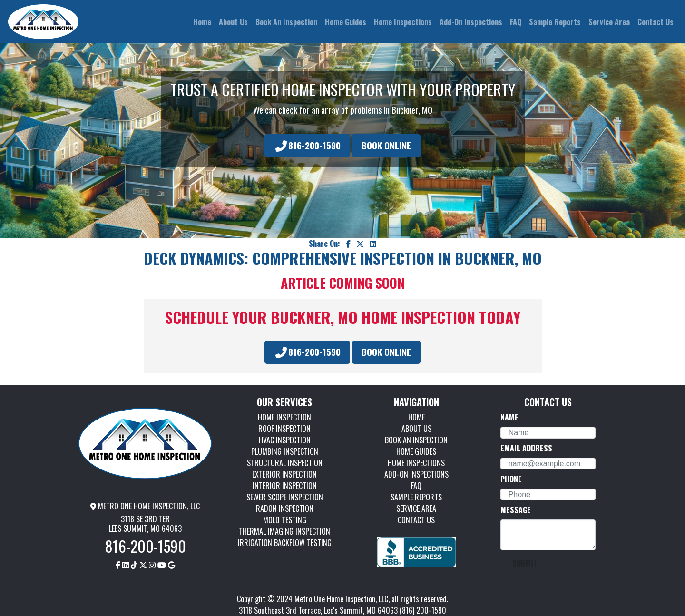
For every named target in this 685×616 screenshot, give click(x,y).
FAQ (416, 486)
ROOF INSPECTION (284, 429)
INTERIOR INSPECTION (285, 486)
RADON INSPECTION (285, 508)
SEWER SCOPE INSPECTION (285, 497)
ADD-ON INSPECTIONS (416, 474)
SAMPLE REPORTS (416, 497)
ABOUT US (416, 429)
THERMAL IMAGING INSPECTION (284, 531)
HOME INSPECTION (284, 417)
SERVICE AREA (416, 508)
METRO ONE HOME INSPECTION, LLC (145, 506)
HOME (416, 417)
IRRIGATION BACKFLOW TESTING (285, 543)
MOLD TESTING (285, 520)
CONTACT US (416, 520)
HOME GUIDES (416, 451)
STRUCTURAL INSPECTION (285, 463)
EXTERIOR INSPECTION (284, 474)
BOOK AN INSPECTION (416, 440)
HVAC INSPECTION (285, 440)
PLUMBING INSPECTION (285, 451)
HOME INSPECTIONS (416, 463)
